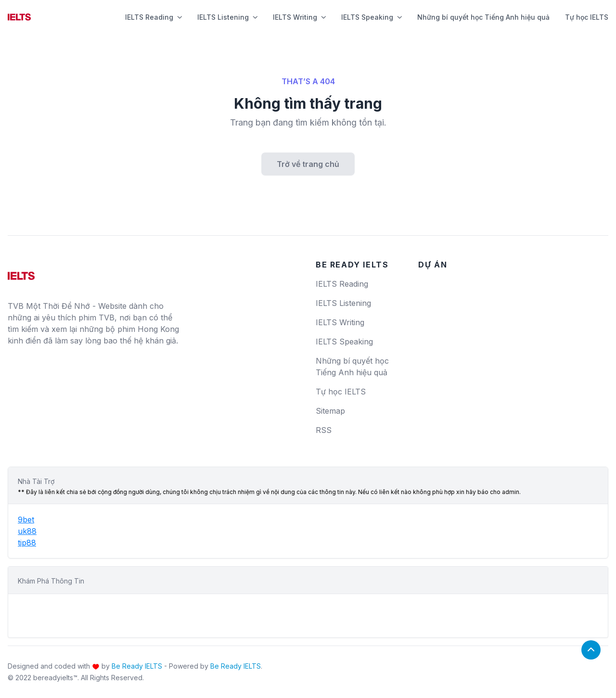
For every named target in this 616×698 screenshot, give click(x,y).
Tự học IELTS (587, 17)
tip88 (27, 543)
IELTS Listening (227, 17)
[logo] (21, 272)
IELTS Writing (299, 17)
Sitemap (330, 411)
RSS (324, 430)
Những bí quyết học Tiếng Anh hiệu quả (483, 17)
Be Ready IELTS (137, 666)
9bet (26, 520)
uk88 (27, 531)
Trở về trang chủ (308, 164)
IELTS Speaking (372, 17)
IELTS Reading (154, 17)
